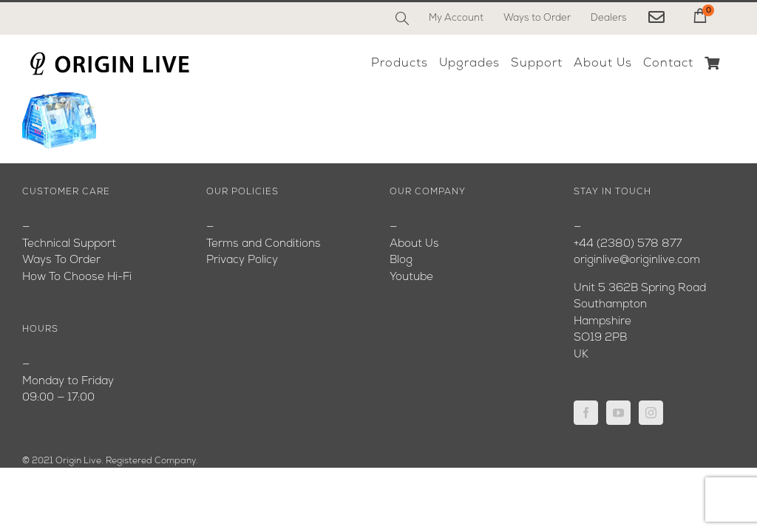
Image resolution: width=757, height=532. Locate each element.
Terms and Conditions (264, 244)
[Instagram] (651, 413)
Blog (401, 260)
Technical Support (69, 244)
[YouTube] (618, 413)
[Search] (402, 18)
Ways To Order (61, 260)
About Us (414, 244)
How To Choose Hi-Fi (77, 277)
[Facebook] (586, 413)
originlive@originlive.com (637, 260)
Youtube (411, 277)
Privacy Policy (242, 260)
